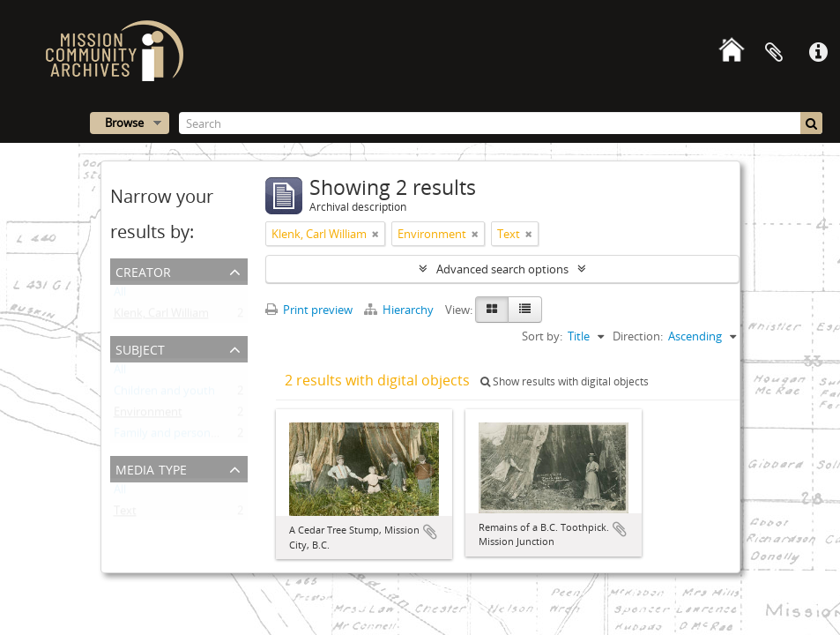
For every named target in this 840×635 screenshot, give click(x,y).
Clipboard (774, 53)
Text (125, 514)
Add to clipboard (430, 532)
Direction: (638, 336)
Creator (143, 270)
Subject (140, 348)
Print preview (309, 310)
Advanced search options (502, 269)
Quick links (818, 53)
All (120, 295)
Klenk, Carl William (161, 317)
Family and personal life (175, 437)
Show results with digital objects (565, 381)
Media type (151, 468)
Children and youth (164, 394)
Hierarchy (400, 310)
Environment (148, 415)
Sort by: (542, 336)
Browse (124, 123)
